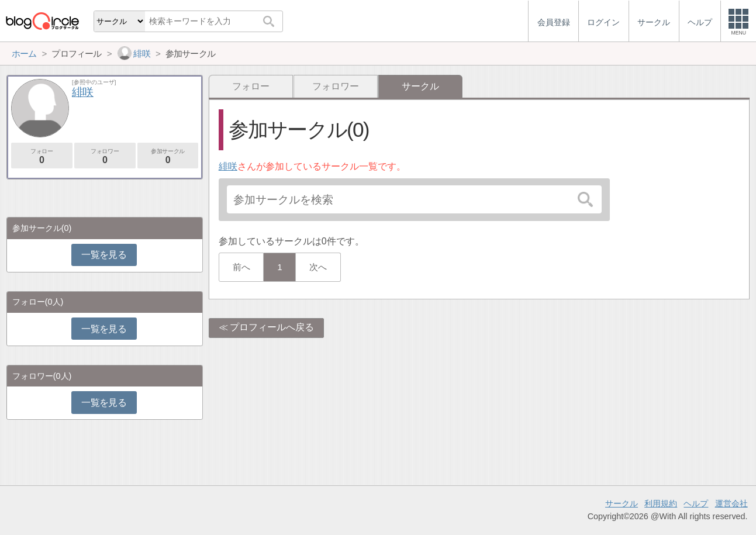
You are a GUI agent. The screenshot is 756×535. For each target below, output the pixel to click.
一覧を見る (104, 255)
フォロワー (336, 86)
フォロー (251, 86)
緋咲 (228, 166)
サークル (622, 503)
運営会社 (731, 503)
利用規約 (661, 503)
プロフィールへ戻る (272, 327)
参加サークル (168, 156)
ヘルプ (696, 503)
